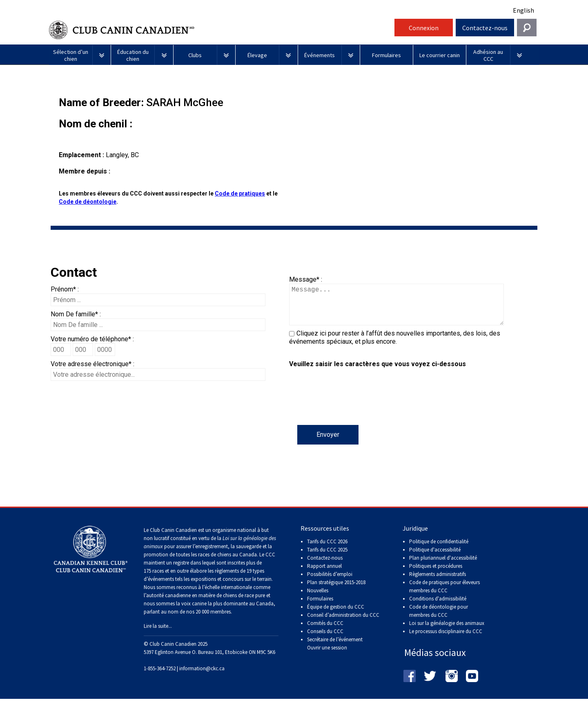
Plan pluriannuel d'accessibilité (443, 566)
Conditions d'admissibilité (438, 607)
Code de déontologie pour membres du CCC (439, 619)
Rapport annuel (324, 574)
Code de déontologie (88, 202)
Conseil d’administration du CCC (343, 623)
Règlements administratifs (438, 582)
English (523, 10)
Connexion (424, 28)
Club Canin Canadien (220, 30)
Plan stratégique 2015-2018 (336, 590)
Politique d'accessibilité (435, 558)
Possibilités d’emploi (330, 582)
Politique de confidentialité (439, 550)
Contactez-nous (485, 28)
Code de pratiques (240, 193)
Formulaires (320, 607)
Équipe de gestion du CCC (336, 615)
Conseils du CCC (325, 639)
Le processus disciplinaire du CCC (446, 639)
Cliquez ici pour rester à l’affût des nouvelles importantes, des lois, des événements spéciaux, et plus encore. (395, 346)
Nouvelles (318, 599)
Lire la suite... (158, 634)
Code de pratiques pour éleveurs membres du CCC (444, 595)
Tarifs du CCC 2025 (327, 558)
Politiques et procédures (436, 574)
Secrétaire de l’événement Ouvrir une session (335, 652)
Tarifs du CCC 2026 (327, 550)
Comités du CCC (325, 631)
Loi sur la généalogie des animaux (447, 631)
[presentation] (351, 409)
